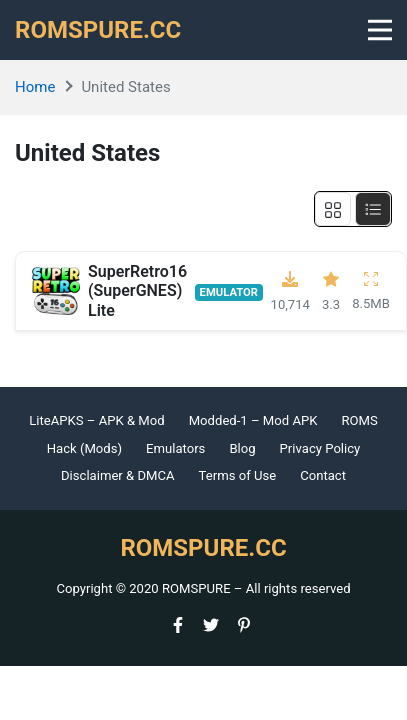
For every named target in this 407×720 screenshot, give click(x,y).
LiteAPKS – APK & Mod (96, 420)
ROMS (359, 420)
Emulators (175, 448)
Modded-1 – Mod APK (253, 420)
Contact (323, 475)
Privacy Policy (320, 448)
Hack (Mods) (84, 448)
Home (35, 87)
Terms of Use (238, 475)
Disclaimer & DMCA (118, 475)
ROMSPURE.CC (98, 30)
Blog (242, 448)
